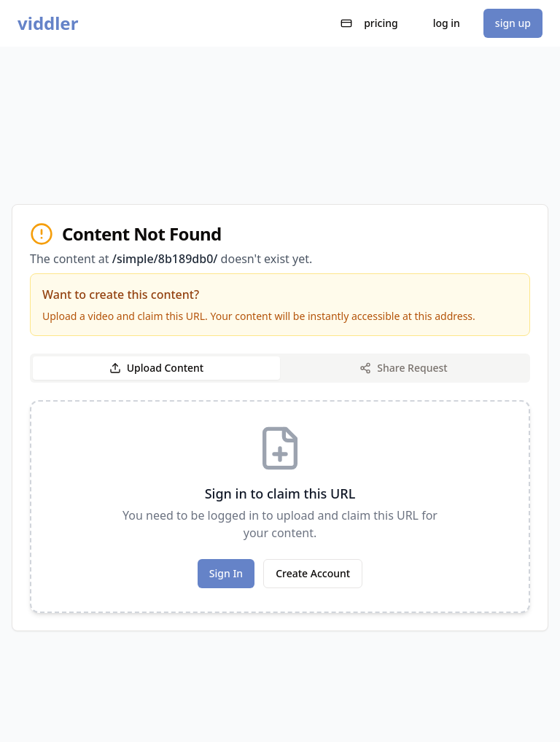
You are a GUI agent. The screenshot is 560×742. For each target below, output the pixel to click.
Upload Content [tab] (156, 368)
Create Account (313, 573)
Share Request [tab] (403, 368)
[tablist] (280, 368)
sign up (513, 23)
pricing (369, 23)
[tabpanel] (280, 507)
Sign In (226, 573)
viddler (48, 23)
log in (447, 23)
